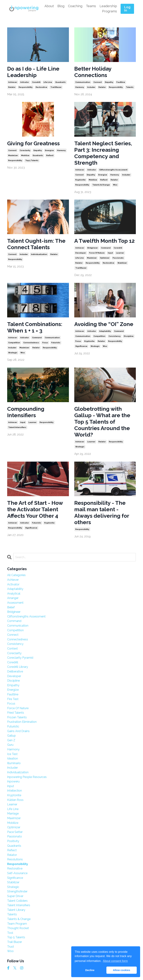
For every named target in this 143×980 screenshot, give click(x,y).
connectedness (31, 343)
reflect (50, 155)
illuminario (14, 763)
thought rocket (18, 928)
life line (48, 82)
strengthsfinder (17, 891)
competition (14, 343)
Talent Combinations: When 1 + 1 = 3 (35, 327)
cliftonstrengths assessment (113, 170)
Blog (61, 6)
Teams (91, 6)
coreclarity (25, 150)
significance (81, 346)
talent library (16, 910)
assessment (15, 603)
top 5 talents (32, 160)
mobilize (25, 155)
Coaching (75, 6)
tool (10, 933)
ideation (13, 759)
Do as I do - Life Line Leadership (33, 72)
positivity (13, 841)
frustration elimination (22, 722)
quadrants (60, 82)
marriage (13, 814)
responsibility (26, 87)
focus (45, 343)
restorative (41, 87)
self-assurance (17, 873)
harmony (80, 87)
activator (25, 82)
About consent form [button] (115, 961)
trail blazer (56, 87)
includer (91, 87)
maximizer (13, 155)
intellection (15, 791)
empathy (109, 82)
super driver (15, 896)
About (49, 6)
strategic (13, 353)
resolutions (15, 859)
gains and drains (18, 731)
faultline (121, 82)
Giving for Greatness (33, 143)
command (106, 248)
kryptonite (80, 180)
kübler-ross (15, 800)
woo (115, 185)
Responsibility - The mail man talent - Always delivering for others (102, 513)
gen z (11, 740)
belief (11, 607)
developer (81, 253)
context (12, 649)
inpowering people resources (27, 777)
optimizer (105, 258)
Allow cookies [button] (121, 970)
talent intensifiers (17, 427)
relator (12, 87)
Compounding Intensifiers (26, 412)
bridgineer (93, 248)
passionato (118, 258)
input (110, 253)
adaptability (105, 331)
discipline (129, 336)
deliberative (15, 671)
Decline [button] (90, 970)
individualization (39, 254)
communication (83, 82)
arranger (13, 598)
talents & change (101, 185)
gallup (11, 736)
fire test (13, 699)
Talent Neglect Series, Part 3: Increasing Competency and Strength (103, 153)
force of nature (97, 253)
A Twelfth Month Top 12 (104, 241)
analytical (14, 594)
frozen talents (17, 717)
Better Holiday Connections (93, 72)
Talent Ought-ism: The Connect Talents (36, 244)
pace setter (15, 832)
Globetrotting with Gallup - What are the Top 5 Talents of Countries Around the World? (102, 422)
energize (49, 150)
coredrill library (18, 667)
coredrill (36, 82)
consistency (115, 336)
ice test (12, 754)
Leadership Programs (108, 9)
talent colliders (17, 901)
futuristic (56, 343)
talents (130, 87)
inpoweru (13, 781)
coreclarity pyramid (20, 658)
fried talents (16, 713)
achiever (13, 82)
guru (10, 745)
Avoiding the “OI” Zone (104, 324)
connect (98, 82)
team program (17, 924)
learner (120, 253)
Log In (127, 9)
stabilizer (122, 263)
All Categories (16, 575)
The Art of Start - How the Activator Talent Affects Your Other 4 (35, 509)
